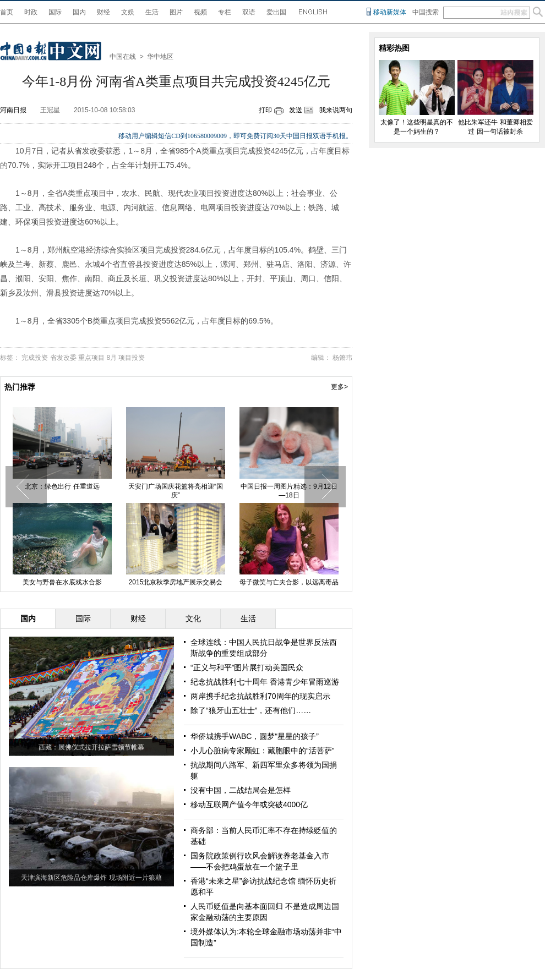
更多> (339, 387)
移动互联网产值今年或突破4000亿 (249, 804)
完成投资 (35, 358)
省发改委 (63, 358)
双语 (249, 12)
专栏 (225, 12)
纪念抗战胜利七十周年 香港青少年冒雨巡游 (265, 682)
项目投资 (132, 358)
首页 (7, 12)
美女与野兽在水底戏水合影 (62, 582)
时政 (31, 12)
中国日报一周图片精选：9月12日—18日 (289, 491)
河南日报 (13, 110)
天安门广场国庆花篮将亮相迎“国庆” (176, 491)
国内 (79, 12)
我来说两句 (336, 110)
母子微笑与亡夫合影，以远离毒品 (289, 582)
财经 (103, 12)
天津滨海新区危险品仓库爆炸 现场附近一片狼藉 (91, 878)
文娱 (128, 12)
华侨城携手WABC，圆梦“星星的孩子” (255, 736)
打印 (265, 110)
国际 (55, 12)
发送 (296, 110)
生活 (152, 12)
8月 (111, 358)
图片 (176, 12)
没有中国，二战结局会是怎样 (241, 790)
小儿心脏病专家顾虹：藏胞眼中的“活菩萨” (262, 751)
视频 (200, 12)
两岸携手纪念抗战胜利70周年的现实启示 (260, 696)
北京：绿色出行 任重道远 (62, 486)
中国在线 (123, 57)
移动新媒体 (390, 12)
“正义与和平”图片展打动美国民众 (247, 667)
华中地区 (160, 57)
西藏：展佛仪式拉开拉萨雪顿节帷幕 (91, 747)
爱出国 (276, 12)
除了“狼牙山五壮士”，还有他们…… (251, 710)
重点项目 (91, 358)
